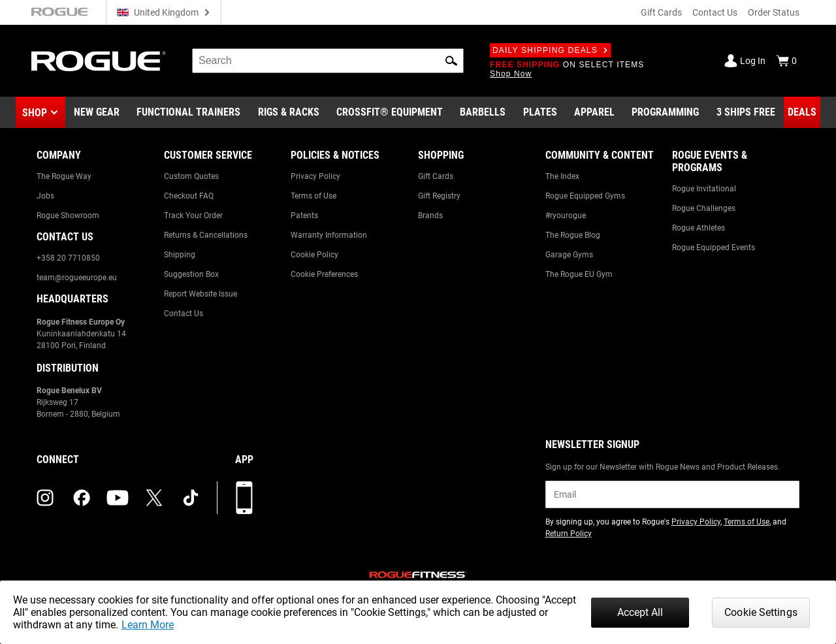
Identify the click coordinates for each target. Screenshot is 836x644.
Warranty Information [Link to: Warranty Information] (329, 235)
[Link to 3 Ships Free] (746, 112)
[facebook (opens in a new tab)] (82, 498)
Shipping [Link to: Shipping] (180, 255)
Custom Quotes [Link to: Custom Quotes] (191, 176)
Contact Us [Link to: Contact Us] (184, 314)
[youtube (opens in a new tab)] (118, 498)
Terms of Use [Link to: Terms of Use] (313, 196)
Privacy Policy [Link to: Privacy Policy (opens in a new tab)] (696, 522)
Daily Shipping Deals (550, 50)
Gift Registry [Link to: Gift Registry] (439, 196)
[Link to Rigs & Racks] (289, 112)
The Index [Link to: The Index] (562, 176)
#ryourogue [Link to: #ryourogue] (566, 216)
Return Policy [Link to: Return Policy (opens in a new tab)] (569, 534)
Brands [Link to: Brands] (430, 216)
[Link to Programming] (665, 112)
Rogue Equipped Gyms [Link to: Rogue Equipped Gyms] (585, 196)
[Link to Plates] (540, 112)
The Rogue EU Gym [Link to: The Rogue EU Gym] (579, 274)
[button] (451, 61)
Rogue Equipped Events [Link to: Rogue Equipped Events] (714, 248)
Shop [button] (35, 113)
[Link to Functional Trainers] (188, 112)
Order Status (774, 12)
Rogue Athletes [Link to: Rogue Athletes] (699, 228)
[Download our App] (244, 498)
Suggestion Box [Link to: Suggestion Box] (191, 274)
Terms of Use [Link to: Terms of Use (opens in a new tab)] (747, 522)
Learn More (148, 625)
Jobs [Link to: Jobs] (45, 196)
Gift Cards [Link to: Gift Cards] (436, 176)
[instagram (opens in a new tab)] (45, 498)
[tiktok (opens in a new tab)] (191, 498)
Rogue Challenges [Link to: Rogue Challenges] (704, 208)
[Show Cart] (786, 61)
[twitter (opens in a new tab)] (154, 498)
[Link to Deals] (802, 112)
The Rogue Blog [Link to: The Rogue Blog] (573, 235)
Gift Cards (661, 12)
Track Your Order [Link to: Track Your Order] (193, 216)
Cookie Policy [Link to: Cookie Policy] (314, 255)
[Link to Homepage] (99, 61)
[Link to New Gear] (97, 112)
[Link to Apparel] (594, 112)
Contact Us (715, 12)
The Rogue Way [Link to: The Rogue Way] (64, 176)
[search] (328, 61)
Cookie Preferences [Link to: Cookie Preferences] (324, 274)
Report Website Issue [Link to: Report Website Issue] (201, 294)
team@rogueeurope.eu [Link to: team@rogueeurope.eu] (77, 278)
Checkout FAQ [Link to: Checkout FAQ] (189, 196)
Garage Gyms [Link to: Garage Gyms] (569, 255)
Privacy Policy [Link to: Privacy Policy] (315, 176)
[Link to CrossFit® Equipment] (390, 112)
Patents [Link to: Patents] (304, 216)
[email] (672, 494)
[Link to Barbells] (483, 112)
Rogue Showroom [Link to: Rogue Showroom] (68, 216)
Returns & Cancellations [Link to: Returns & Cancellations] (206, 235)
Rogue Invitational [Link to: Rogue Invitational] (704, 189)
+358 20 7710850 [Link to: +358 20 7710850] (68, 258)
